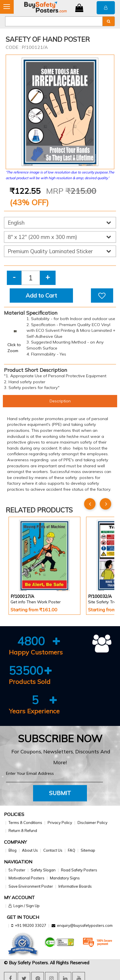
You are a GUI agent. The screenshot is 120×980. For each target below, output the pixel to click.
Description (60, 401)
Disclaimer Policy (92, 823)
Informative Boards (75, 886)
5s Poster (17, 870)
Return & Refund (23, 831)
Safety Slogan (43, 870)
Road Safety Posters (79, 870)
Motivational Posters (27, 878)
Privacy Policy (60, 823)
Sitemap (88, 850)
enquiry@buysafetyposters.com (85, 925)
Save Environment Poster (31, 886)
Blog (13, 850)
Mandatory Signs (65, 878)
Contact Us (53, 850)
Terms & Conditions (25, 823)
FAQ (72, 850)
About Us (30, 850)
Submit (60, 793)
